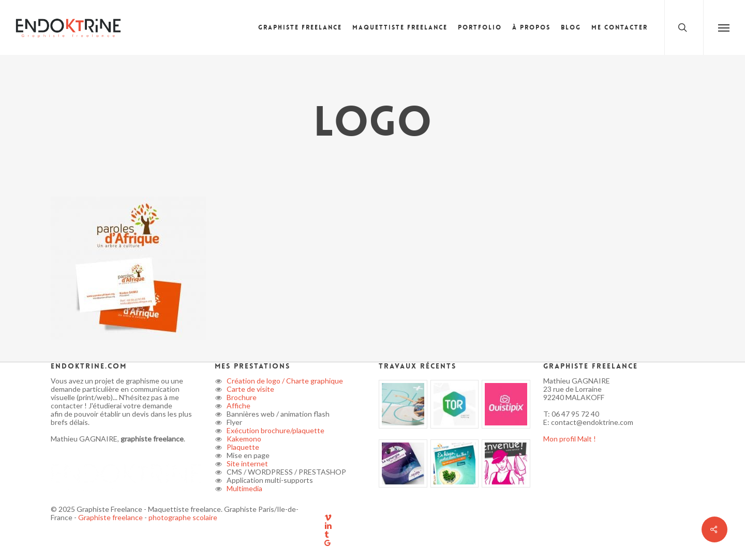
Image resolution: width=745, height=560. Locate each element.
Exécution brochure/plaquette (275, 430)
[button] (724, 27)
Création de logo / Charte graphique (284, 381)
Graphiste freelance (111, 517)
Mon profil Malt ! (570, 439)
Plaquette (242, 447)
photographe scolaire (183, 517)
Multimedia (244, 488)
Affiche (238, 406)
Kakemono (243, 439)
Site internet (247, 463)
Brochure (241, 397)
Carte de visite (250, 389)
